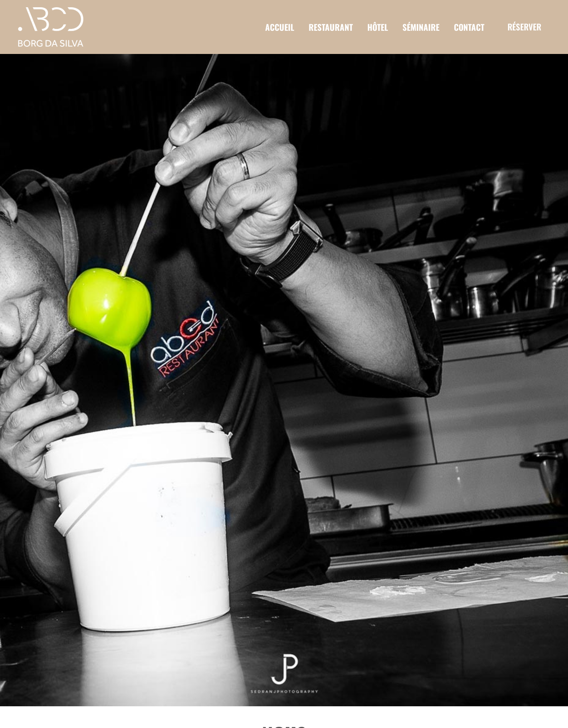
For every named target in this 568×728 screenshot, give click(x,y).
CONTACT (469, 27)
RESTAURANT (331, 27)
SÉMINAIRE (421, 27)
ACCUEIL (280, 27)
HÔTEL (378, 27)
